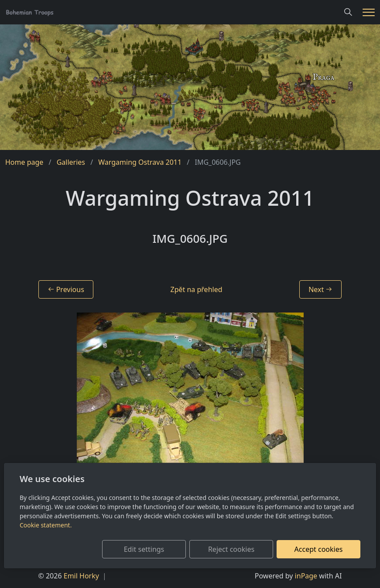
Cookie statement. (46, 525)
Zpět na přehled (197, 289)
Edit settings (144, 549)
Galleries (71, 162)
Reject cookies (231, 549)
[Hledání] (348, 12)
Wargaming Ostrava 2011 (140, 162)
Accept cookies (319, 549)
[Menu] (369, 12)
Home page (24, 162)
